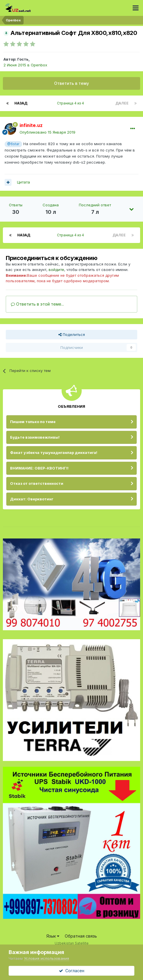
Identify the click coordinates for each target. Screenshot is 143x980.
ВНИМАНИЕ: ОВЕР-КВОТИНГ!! (39, 468)
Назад (21, 103)
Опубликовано (47, 132)
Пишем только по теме (33, 422)
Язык (53, 936)
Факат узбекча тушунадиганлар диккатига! (54, 452)
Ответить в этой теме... (37, 304)
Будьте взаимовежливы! (35, 437)
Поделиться (72, 334)
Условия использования (46, 958)
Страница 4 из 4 (71, 103)
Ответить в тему (71, 83)
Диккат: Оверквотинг (32, 499)
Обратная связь (81, 936)
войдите (56, 270)
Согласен (72, 971)
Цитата (23, 182)
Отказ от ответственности (37, 483)
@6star (13, 144)
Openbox (39, 65)
